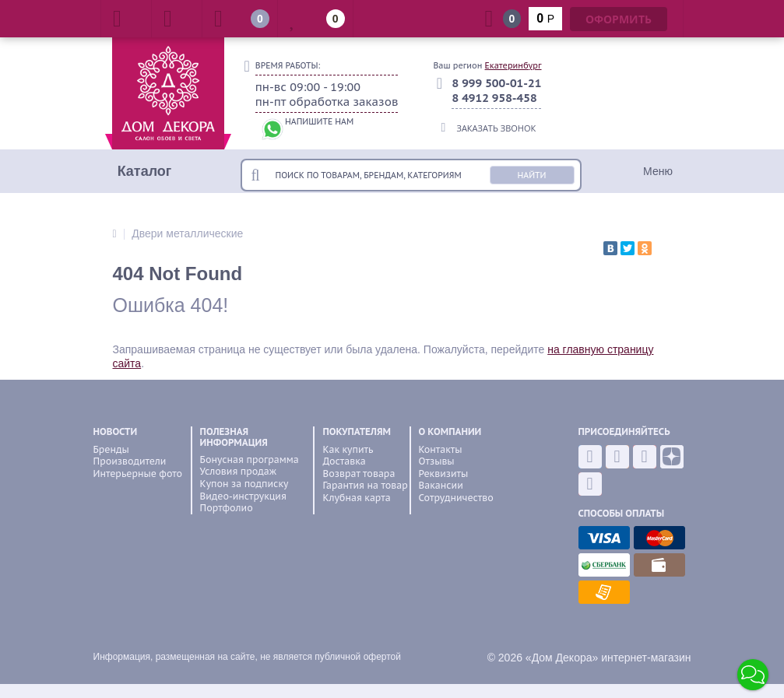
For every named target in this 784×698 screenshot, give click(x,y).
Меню (658, 171)
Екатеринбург (513, 65)
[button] (753, 675)
